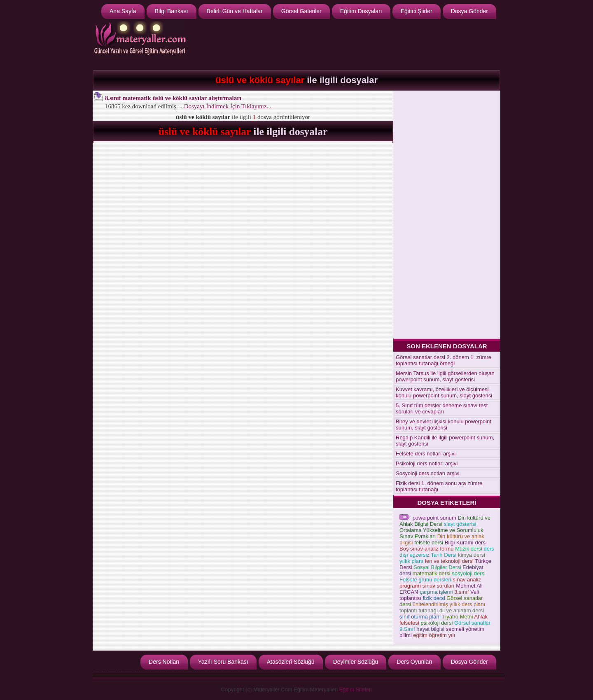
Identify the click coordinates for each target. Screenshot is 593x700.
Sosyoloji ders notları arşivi (428, 473)
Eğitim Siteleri (356, 689)
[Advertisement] (348, 44)
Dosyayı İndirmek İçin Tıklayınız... (228, 106)
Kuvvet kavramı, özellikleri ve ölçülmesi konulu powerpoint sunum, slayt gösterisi (444, 392)
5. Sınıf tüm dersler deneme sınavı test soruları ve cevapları (442, 408)
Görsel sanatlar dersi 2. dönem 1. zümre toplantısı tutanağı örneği (444, 360)
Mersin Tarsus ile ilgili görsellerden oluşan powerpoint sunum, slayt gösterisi (445, 376)
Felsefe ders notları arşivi (426, 454)
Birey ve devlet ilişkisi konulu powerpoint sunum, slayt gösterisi (444, 425)
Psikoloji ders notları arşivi (427, 463)
